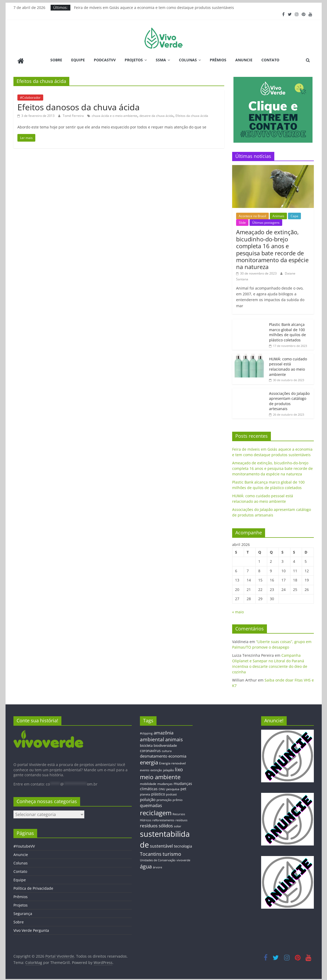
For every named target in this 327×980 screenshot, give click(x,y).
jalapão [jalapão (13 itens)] (169, 769)
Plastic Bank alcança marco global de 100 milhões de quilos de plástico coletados (287, 331)
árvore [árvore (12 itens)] (157, 866)
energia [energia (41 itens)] (149, 761)
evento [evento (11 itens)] (145, 769)
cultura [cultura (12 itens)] (167, 749)
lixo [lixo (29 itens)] (179, 768)
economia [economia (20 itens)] (177, 754)
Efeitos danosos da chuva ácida (79, 105)
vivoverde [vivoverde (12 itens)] (183, 859)
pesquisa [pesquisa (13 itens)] (173, 788)
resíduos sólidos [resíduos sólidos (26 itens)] (156, 824)
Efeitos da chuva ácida (192, 114)
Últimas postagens (266, 221)
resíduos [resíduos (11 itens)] (181, 819)
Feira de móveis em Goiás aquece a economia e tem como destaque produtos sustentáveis (154, 8)
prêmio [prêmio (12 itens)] (178, 798)
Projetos (134, 60)
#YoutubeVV (24, 845)
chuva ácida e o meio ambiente (114, 114)
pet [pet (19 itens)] (183, 787)
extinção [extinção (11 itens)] (156, 769)
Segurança (23, 912)
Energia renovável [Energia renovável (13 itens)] (172, 762)
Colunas (188, 60)
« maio (238, 611)
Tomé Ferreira (74, 114)
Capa (294, 214)
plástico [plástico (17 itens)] (158, 793)
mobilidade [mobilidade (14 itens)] (148, 782)
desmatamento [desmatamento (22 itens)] (154, 754)
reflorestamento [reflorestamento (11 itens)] (163, 819)
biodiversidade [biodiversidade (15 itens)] (165, 744)
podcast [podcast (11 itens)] (171, 793)
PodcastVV (105, 60)
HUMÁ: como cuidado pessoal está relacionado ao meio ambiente (288, 365)
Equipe (78, 60)
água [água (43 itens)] (146, 865)
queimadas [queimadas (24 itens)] (151, 804)
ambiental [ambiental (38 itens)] (152, 738)
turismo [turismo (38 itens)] (172, 852)
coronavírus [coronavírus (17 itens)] (150, 749)
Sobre (56, 60)
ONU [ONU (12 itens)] (162, 788)
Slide (242, 221)
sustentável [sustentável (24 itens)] (161, 844)
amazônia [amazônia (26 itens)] (163, 731)
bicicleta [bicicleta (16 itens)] (146, 744)
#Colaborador (30, 96)
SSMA (161, 60)
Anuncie (244, 60)
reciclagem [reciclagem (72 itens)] (156, 811)
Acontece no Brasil (252, 214)
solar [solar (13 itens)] (178, 824)
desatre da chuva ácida (156, 114)
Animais (278, 214)
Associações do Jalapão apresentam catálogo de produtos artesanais (289, 400)
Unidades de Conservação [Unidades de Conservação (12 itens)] (158, 859)
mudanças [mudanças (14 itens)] (165, 782)
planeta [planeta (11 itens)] (145, 793)
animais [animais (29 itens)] (174, 738)
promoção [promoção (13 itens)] (164, 798)
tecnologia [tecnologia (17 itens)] (183, 845)
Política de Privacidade (33, 887)
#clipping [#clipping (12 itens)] (146, 732)
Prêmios (218, 60)
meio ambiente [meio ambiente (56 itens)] (160, 775)
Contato (270, 60)
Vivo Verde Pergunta (31, 929)
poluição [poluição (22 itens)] (148, 798)
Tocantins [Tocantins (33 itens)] (151, 852)
